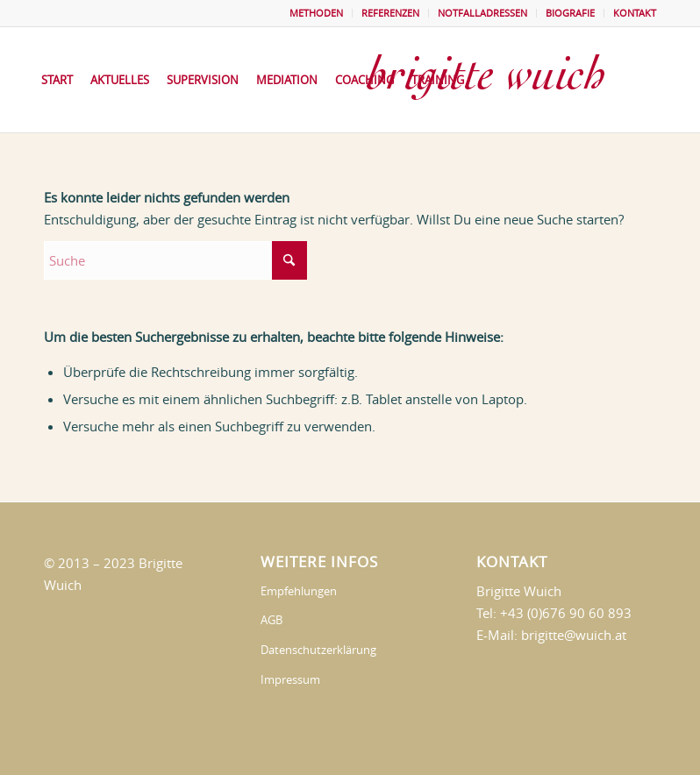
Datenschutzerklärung (318, 650)
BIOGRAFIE (570, 13)
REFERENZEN (390, 13)
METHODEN (316, 13)
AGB (271, 620)
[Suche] (175, 260)
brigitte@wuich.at (574, 635)
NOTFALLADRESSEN (482, 13)
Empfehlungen (299, 591)
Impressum (290, 679)
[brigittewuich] (503, 80)
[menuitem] (317, 13)
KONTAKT (635, 13)
